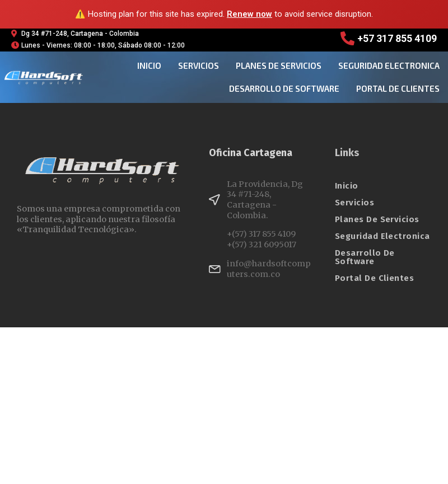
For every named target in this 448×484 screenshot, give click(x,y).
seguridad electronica (389, 65)
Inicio (149, 65)
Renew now (249, 14)
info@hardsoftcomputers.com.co (269, 269)
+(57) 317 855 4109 (261, 234)
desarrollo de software (284, 88)
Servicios (199, 65)
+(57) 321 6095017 (262, 245)
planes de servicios (279, 65)
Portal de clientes (398, 88)
